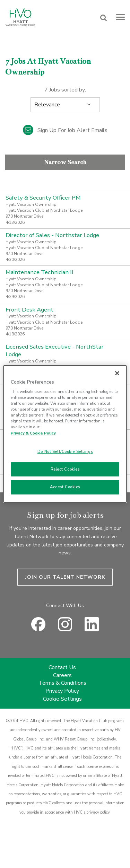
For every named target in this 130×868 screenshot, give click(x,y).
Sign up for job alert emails (65, 130)
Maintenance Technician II (40, 272)
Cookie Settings (62, 699)
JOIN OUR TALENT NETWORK (65, 577)
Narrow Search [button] (65, 162)
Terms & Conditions (62, 683)
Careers (62, 675)
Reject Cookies (65, 469)
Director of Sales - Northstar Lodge (52, 235)
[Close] (117, 373)
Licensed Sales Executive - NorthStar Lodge (55, 350)
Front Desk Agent (29, 310)
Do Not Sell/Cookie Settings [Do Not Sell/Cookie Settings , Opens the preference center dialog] (65, 451)
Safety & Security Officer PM (43, 198)
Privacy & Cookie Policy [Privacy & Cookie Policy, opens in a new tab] (33, 433)
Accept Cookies (65, 487)
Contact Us (62, 667)
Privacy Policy (62, 691)
